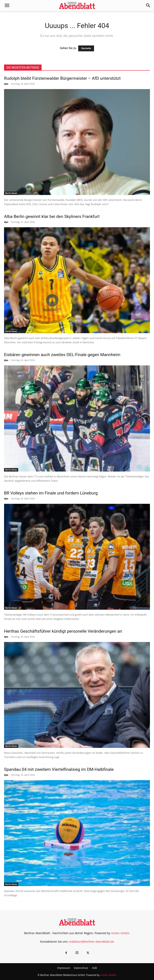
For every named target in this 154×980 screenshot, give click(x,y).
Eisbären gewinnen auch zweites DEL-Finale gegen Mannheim (62, 355)
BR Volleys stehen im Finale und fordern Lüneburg (51, 493)
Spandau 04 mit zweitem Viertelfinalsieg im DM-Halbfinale (59, 769)
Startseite (86, 48)
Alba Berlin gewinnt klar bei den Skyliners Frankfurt (52, 216)
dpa (6, 84)
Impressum (64, 968)
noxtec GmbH (120, 933)
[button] (7, 5)
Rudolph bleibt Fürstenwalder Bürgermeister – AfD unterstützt (62, 78)
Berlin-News (11, 193)
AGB (94, 968)
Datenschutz (81, 968)
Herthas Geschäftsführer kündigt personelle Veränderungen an (63, 631)
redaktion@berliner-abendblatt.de (91, 942)
